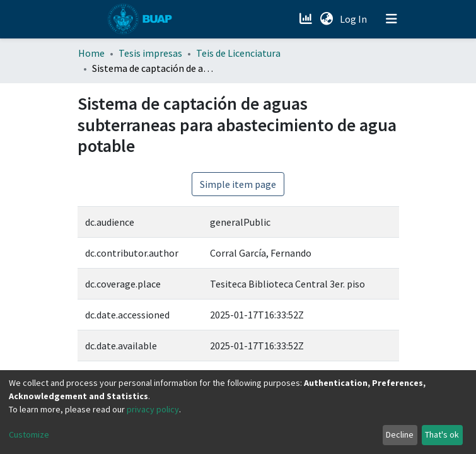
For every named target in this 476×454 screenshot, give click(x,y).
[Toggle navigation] (392, 19)
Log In (355, 19)
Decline (400, 434)
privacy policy (153, 409)
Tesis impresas (150, 53)
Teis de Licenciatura (238, 53)
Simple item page (238, 184)
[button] (327, 19)
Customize (29, 434)
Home (91, 53)
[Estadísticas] (307, 19)
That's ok (442, 434)
